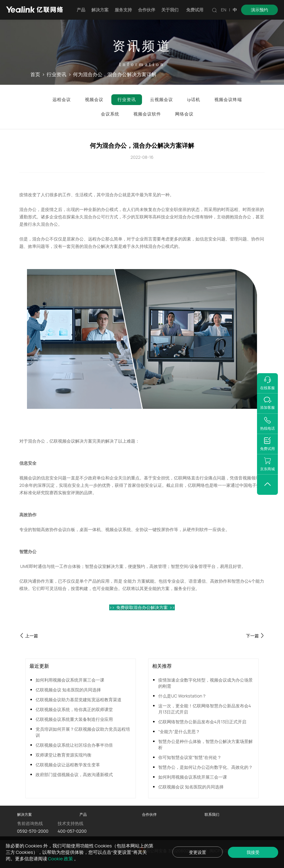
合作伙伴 (147, 10)
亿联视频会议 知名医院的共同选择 (68, 690)
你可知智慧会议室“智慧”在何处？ (190, 757)
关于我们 (170, 10)
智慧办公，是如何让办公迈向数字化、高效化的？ (205, 767)
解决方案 (100, 10)
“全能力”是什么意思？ (179, 731)
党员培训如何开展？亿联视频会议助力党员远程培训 (83, 732)
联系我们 (212, 814)
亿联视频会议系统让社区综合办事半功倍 (74, 745)
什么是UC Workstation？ (182, 696)
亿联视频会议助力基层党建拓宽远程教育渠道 (79, 700)
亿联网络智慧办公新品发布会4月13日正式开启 (202, 722)
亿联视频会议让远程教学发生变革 (68, 765)
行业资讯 (56, 75)
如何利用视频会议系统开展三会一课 (70, 680)
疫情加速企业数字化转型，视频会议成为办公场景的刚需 (205, 683)
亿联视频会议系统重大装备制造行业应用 (74, 719)
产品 (81, 10)
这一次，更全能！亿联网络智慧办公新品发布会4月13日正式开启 (205, 709)
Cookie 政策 (61, 859)
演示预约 (259, 10)
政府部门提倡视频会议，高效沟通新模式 (74, 774)
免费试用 (195, 10)
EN (224, 10)
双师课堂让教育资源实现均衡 (63, 755)
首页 (35, 75)
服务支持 (123, 10)
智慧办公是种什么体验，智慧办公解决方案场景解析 (205, 744)
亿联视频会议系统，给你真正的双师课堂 (74, 709)
